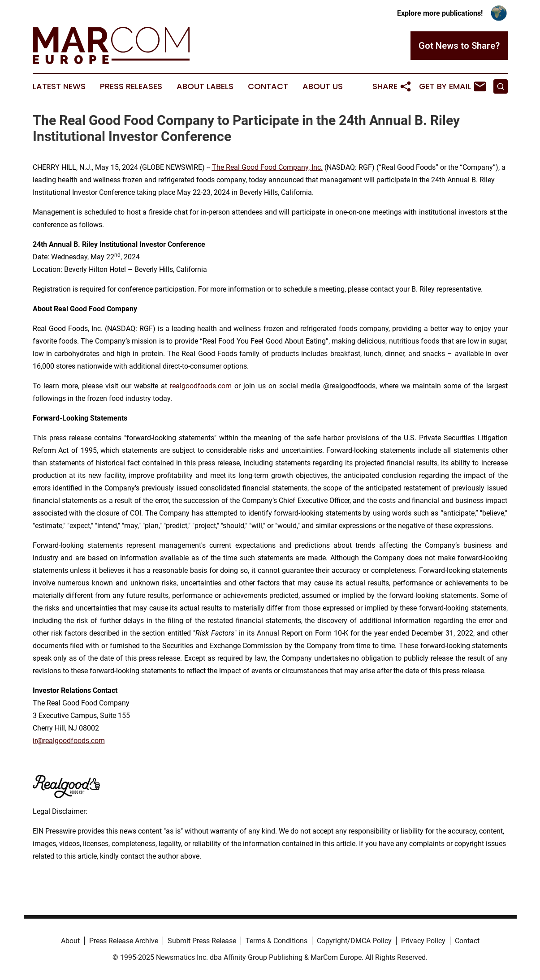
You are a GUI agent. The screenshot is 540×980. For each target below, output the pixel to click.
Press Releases (131, 86)
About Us (323, 86)
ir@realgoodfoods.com (69, 741)
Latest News (59, 86)
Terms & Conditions (276, 941)
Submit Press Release (202, 941)
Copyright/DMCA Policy (354, 941)
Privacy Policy (423, 941)
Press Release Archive (124, 941)
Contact (268, 86)
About (70, 941)
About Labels (205, 86)
